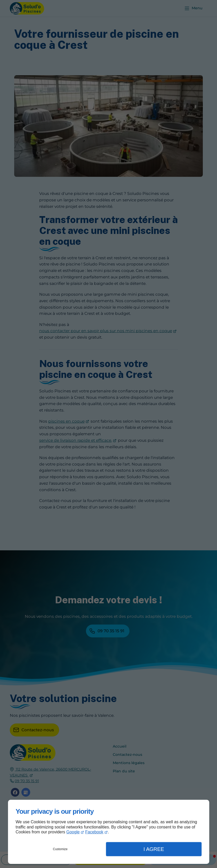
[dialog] (109, 832)
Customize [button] (60, 849)
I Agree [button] (154, 849)
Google (73, 832)
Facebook (94, 832)
